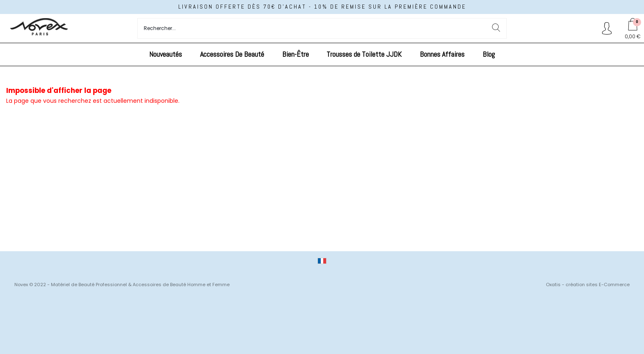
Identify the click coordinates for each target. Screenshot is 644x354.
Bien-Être (296, 54)
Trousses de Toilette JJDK (364, 54)
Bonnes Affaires (442, 54)
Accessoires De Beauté (232, 54)
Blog (489, 54)
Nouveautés (166, 54)
